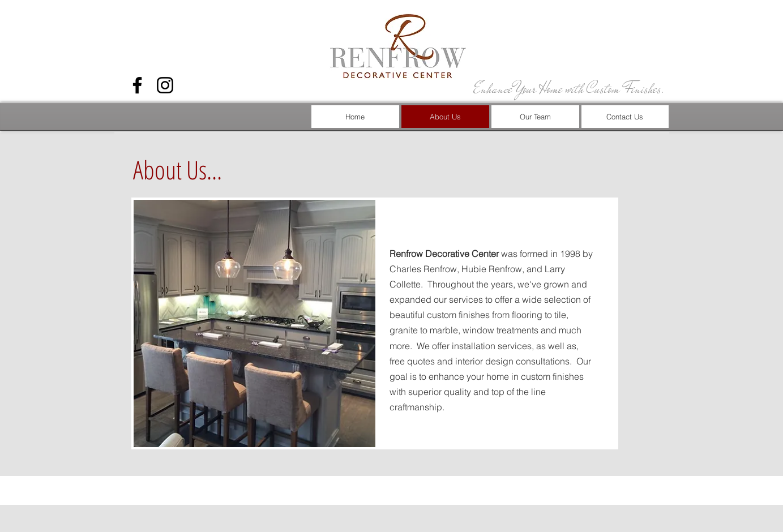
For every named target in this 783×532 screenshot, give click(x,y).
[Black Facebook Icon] (137, 85)
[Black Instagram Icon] (165, 85)
